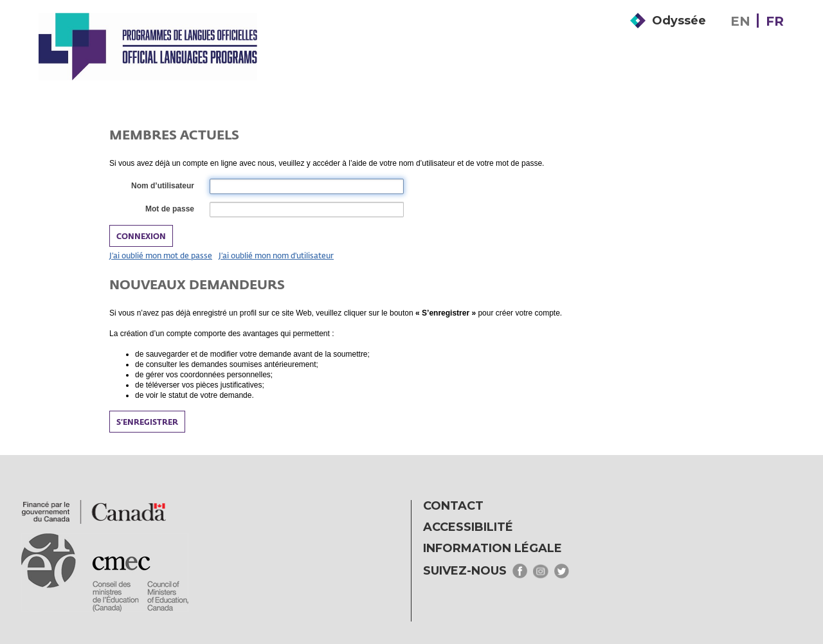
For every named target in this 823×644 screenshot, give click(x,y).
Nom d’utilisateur (162, 186)
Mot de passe (169, 210)
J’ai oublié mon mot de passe (161, 255)
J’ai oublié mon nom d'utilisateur (276, 255)
